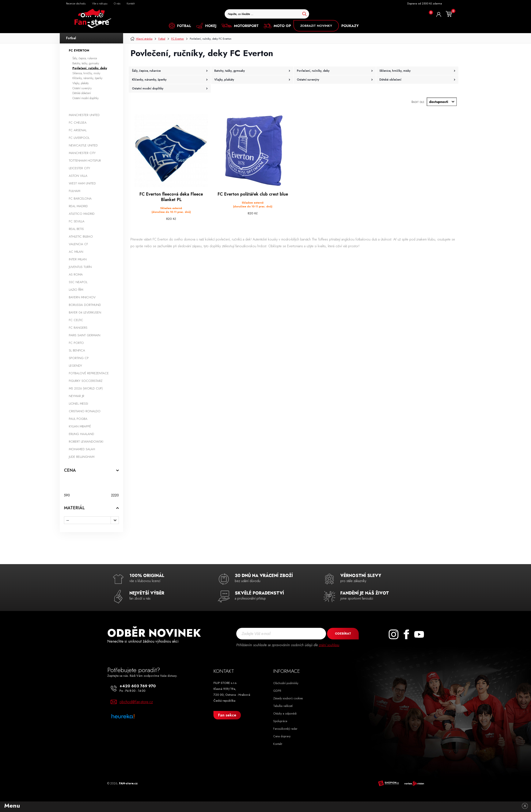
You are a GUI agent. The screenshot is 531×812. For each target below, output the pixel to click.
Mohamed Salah (82, 449)
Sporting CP (79, 358)
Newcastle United (83, 145)
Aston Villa (78, 176)
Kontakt (278, 744)
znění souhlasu (329, 645)
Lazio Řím (76, 290)
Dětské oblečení (82, 93)
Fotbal (71, 38)
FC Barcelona (80, 199)
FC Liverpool (79, 138)
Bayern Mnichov (82, 297)
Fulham (75, 191)
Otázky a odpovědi (285, 713)
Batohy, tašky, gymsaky (86, 63)
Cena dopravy (282, 736)
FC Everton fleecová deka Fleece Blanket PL (171, 197)
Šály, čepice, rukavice (85, 58)
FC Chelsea (78, 123)
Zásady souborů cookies (288, 698)
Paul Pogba (78, 419)
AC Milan (76, 252)
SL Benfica (77, 350)
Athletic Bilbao (81, 236)
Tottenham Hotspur (85, 161)
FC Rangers (78, 328)
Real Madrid (78, 206)
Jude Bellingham (82, 457)
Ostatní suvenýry (82, 88)
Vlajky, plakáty (81, 83)
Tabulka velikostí (283, 706)
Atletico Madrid (82, 214)
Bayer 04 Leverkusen (85, 312)
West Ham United (82, 183)
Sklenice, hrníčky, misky (86, 73)
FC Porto (76, 343)
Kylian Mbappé (80, 426)
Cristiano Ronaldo (85, 411)
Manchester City (82, 153)
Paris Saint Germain (85, 335)
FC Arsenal (78, 130)
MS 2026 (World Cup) (86, 388)
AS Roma (76, 274)
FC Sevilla (77, 221)
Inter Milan (78, 259)
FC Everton (79, 50)
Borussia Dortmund (85, 305)
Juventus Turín (80, 267)
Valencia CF (78, 244)
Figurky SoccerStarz (86, 381)
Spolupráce (280, 721)
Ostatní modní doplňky (86, 98)
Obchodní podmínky (286, 683)
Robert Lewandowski (86, 442)
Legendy (75, 366)
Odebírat (343, 634)
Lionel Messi (78, 404)
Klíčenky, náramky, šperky (87, 78)
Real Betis (76, 229)
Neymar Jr (77, 396)
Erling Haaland (81, 434)
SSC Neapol (78, 282)
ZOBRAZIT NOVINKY (316, 26)
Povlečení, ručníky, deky (90, 68)
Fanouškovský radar (285, 729)
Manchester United (84, 115)
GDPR (277, 691)
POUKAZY (350, 26)
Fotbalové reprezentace (89, 373)
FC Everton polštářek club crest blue (253, 194)
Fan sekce (227, 715)
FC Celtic (76, 320)
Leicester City (79, 168)
